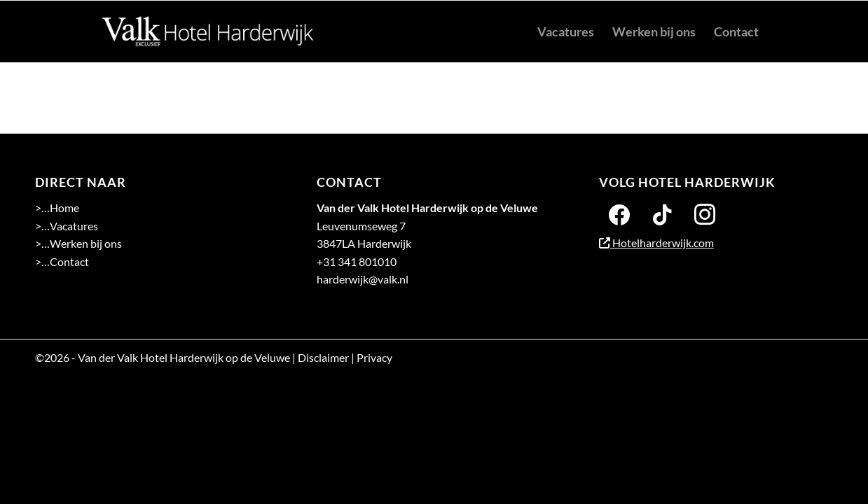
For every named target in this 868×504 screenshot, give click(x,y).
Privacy (374, 357)
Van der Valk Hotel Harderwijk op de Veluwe (184, 357)
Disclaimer (323, 357)
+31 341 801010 (357, 261)
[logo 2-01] (208, 31)
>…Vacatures (67, 226)
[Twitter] (662, 213)
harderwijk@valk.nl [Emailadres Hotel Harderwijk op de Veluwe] (363, 279)
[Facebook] (619, 213)
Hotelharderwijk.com (656, 243)
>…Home (57, 208)
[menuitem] (566, 31)
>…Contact (62, 261)
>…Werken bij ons (78, 243)
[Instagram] (705, 213)
